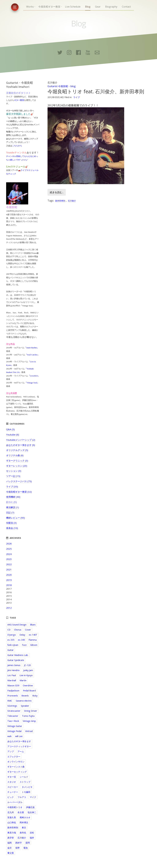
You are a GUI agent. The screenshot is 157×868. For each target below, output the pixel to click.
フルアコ (22, 797)
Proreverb (13, 696)
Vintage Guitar (15, 726)
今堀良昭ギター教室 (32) (19, 492)
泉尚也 (23, 833)
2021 (9, 569)
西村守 (19, 843)
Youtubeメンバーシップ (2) (21, 440)
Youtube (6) (13, 435)
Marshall (12, 680)
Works (30, 7)
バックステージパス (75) (19, 481)
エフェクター (14, 756)
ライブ (77, 97)
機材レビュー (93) (15, 518)
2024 (9, 554)
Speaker (25, 706)
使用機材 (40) (13, 497)
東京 (24, 827)
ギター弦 (12, 777)
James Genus (14, 665)
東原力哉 (12, 833)
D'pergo (12, 635)
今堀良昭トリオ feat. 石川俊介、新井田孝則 (96, 91)
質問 (28, 843)
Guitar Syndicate (16, 660)
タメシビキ (27, 787)
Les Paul (12, 675)
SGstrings (12, 706)
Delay (22, 635)
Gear (98, 7)
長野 (17, 848)
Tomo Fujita (28, 716)
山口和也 (12, 822)
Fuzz (24, 645)
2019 (9, 580)
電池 (25, 848)
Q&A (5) (10, 429)
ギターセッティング (17, 772)
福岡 (10, 843)
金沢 (10, 848)
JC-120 (27, 665)
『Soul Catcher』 (32, 355)
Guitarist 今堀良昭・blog (62, 86)
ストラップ (25, 782)
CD (9, 630)
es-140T (33, 635)
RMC (10, 701)
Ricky (35, 696)
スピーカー (13, 787)
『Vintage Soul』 (32, 383)
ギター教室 (19, 100)
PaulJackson (13, 691)
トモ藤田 (26, 792)
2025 (9, 549)
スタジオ (12, 782)
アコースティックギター (19, 746)
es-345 (21, 640)
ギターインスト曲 (16, 767)
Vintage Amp (29, 721)
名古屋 (21, 812)
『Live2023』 (34, 376)
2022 (9, 564)
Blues (33, 625)
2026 (9, 544)
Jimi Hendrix (13, 670)
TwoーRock (13, 721)
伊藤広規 (30, 807)
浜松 (32, 833)
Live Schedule (73, 7)
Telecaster (13, 716)
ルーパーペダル (15, 802)
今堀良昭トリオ (15, 807)
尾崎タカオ (25, 817)
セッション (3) (14, 471)
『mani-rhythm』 (32, 348)
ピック (11, 797)
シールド (24, 777)
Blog (88, 7)
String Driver (31, 711)
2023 (9, 559)
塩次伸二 (32, 812)
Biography (111, 7)
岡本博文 (24, 822)
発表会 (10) (12, 528)
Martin (23, 680)
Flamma (33, 640)
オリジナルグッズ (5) (17, 450)
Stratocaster (14, 711)
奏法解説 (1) (12, 507)
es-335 (11, 640)
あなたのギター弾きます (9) (21, 445)
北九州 (11, 812)
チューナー (13, 792)
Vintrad (29, 731)
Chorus (18, 630)
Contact (126, 7)
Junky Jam (28, 670)
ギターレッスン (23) (17, 466)
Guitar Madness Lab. (18, 655)
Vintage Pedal (14, 731)
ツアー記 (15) (13, 476)
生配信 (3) (11, 523)
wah (9, 736)
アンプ (11, 751)
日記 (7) (10, 512)
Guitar (11, 650)
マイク (33, 797)
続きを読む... (57, 192)
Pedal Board (29, 691)
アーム (21, 751)
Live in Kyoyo (26, 675)
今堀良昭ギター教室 (49, 7)
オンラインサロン (16, 762)
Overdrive (28, 685)
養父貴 (11, 853)
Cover (28, 630)
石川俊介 (72, 201)
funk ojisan (13, 645)
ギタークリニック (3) (17, 461)
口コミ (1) (11, 502)
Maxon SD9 (13, 685)
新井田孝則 (60, 201)
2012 (9, 608)
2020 (9, 575)
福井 (32, 838)
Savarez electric (24, 701)
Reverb (25, 696)
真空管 (11, 838)
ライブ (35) (12, 486)
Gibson (34, 645)
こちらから (17, 146)
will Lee (19, 736)
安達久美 (12, 817)
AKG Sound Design (17, 625)
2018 (9, 585)
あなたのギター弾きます (19, 741)
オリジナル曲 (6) (15, 455)
